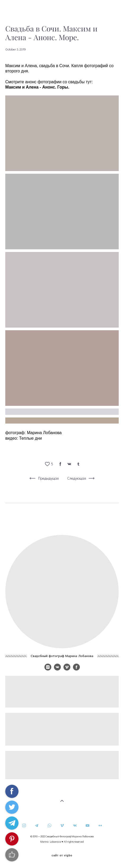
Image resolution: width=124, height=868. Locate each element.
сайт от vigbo (62, 856)
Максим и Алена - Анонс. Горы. (37, 87)
